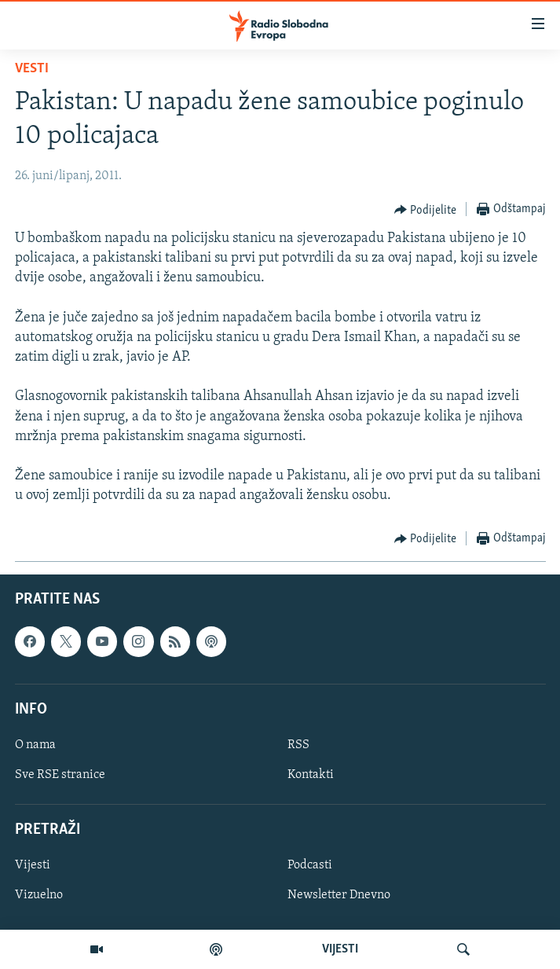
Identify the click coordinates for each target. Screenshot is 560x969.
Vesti (32, 69)
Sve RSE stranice (60, 775)
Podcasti (310, 865)
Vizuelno (39, 895)
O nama (35, 745)
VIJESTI (340, 949)
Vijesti (33, 865)
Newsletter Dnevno (339, 895)
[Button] (426, 210)
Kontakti (311, 775)
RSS (298, 745)
